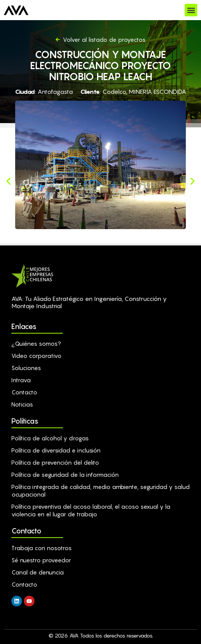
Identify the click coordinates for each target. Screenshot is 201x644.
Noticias (22, 404)
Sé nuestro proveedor (41, 560)
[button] (191, 10)
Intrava (21, 380)
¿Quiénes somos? (36, 343)
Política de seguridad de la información (65, 475)
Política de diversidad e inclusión (56, 450)
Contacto (24, 392)
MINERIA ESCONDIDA (157, 92)
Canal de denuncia (38, 572)
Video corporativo (36, 356)
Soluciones (26, 368)
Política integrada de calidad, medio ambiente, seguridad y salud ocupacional (100, 491)
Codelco (114, 92)
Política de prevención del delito (55, 462)
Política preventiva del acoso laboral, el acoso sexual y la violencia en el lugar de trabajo (91, 510)
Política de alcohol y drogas (50, 438)
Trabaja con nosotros (42, 548)
